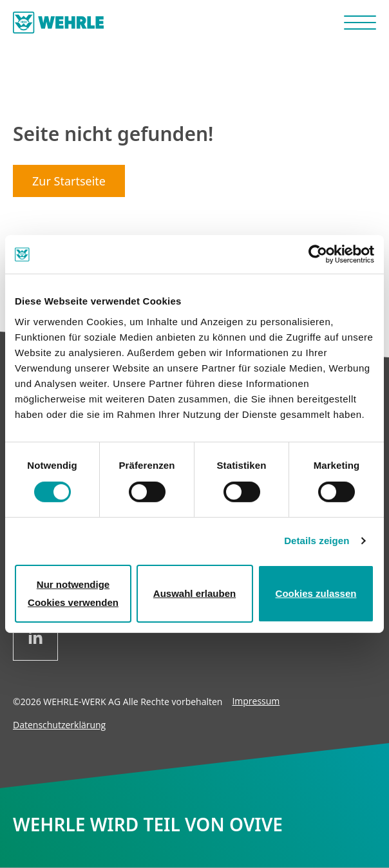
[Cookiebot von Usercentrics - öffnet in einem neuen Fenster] (318, 254)
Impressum (256, 701)
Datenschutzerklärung (59, 725)
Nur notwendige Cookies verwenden (73, 593)
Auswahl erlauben (194, 593)
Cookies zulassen (316, 593)
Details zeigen (317, 541)
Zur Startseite (69, 181)
